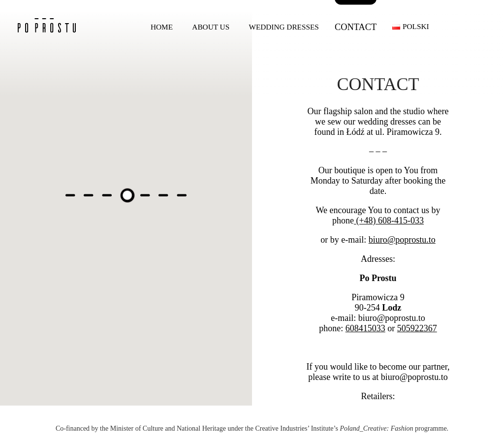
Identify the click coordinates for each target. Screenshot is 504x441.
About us (211, 27)
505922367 (417, 328)
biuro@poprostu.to (402, 240)
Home (162, 27)
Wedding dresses (283, 27)
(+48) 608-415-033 (390, 220)
